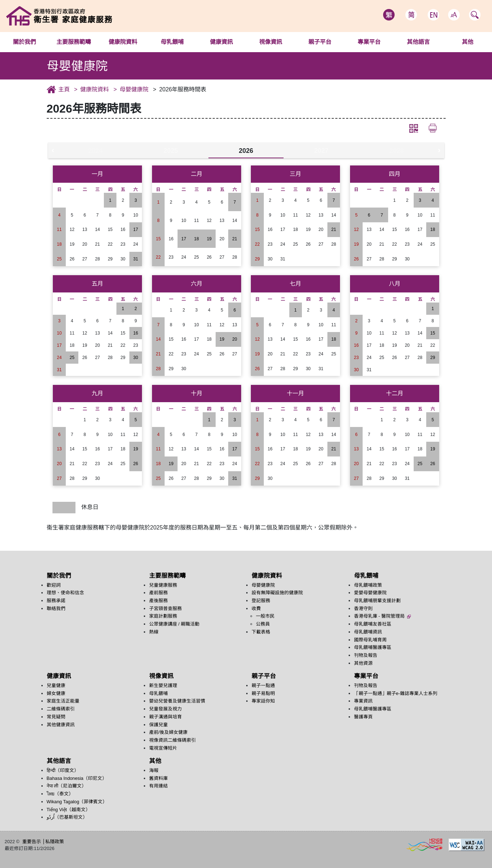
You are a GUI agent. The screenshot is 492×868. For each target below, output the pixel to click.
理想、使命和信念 (65, 593)
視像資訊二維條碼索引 (173, 740)
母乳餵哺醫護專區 (373, 647)
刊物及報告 (366, 655)
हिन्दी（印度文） (63, 770)
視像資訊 (271, 42)
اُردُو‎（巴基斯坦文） (67, 817)
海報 (154, 770)
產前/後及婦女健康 (169, 732)
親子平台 (320, 42)
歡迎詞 (54, 585)
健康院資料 (123, 42)
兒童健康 (56, 685)
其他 (155, 761)
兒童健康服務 (163, 585)
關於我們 (24, 42)
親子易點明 (263, 693)
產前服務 (158, 593)
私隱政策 (55, 842)
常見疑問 (56, 717)
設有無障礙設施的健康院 (277, 593)
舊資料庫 (158, 778)
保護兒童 (158, 725)
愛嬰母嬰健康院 (370, 593)
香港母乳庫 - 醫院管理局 (383, 616)
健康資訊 (221, 42)
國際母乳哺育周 (370, 640)
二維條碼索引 (61, 709)
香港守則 (363, 608)
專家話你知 (263, 701)
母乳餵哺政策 (368, 585)
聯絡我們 (56, 608)
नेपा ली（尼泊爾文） (67, 786)
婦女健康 (56, 693)
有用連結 (158, 786)
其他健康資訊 (61, 725)
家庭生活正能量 (63, 701)
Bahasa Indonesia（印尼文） (77, 778)
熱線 (154, 632)
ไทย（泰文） (60, 794)
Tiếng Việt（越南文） (69, 810)
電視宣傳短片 (163, 748)
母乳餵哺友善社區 (373, 624)
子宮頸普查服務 (165, 608)
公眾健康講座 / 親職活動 (174, 624)
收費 (256, 608)
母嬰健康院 (134, 89)
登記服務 (261, 601)
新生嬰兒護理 (163, 685)
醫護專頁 (363, 717)
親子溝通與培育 (165, 717)
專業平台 (369, 42)
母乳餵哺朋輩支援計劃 (377, 601)
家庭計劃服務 (163, 616)
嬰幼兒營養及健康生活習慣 (177, 701)
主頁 (64, 89)
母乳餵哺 (172, 42)
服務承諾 (56, 601)
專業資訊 (363, 701)
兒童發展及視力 (165, 709)
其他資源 (363, 663)
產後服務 (158, 601)
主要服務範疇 (74, 42)
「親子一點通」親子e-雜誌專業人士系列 (396, 693)
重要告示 (32, 842)
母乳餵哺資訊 (368, 632)
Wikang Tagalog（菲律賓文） (77, 802)
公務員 (263, 624)
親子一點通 (263, 685)
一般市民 (265, 616)
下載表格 (261, 632)
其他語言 (418, 42)
